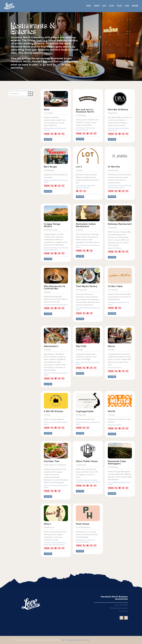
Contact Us (123, 611)
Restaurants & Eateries (56, 128)
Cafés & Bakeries (81, 186)
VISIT (89, 6)
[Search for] (18, 94)
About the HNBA (121, 605)
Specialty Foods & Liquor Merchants (89, 482)
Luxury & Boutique (113, 482)
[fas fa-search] (30, 94)
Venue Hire (47, 130)
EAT (104, 6)
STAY (112, 6)
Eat (59, 65)
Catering (46, 128)
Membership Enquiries (119, 608)
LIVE (127, 6)
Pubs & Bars (111, 128)
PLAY (120, 6)
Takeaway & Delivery (82, 130)
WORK (135, 6)
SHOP (97, 6)
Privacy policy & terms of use (78, 640)
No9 (63, 640)
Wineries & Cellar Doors (51, 250)
